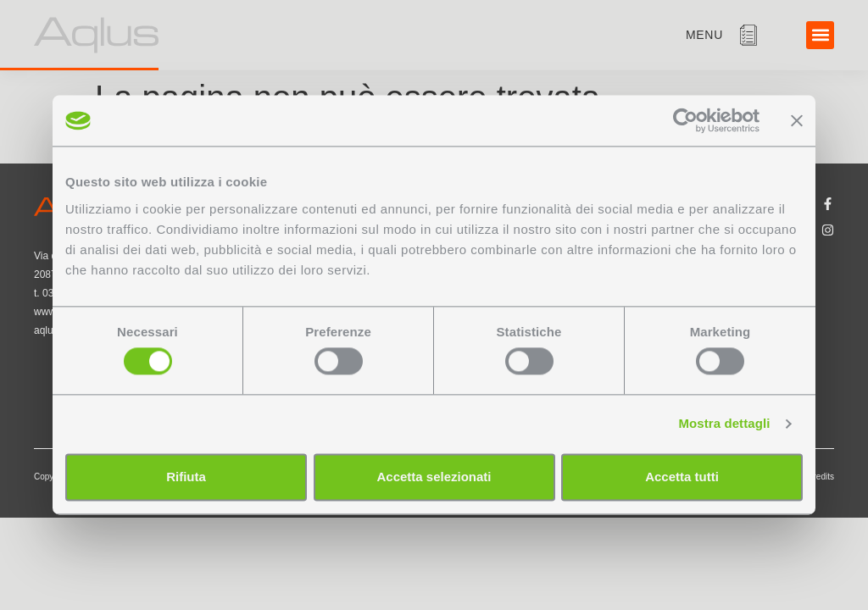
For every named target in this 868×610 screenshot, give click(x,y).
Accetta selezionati (434, 477)
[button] (820, 35)
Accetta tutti (682, 477)
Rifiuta (186, 477)
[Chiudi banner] (797, 120)
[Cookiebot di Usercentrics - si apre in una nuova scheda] (685, 120)
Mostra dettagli (724, 424)
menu (704, 35)
